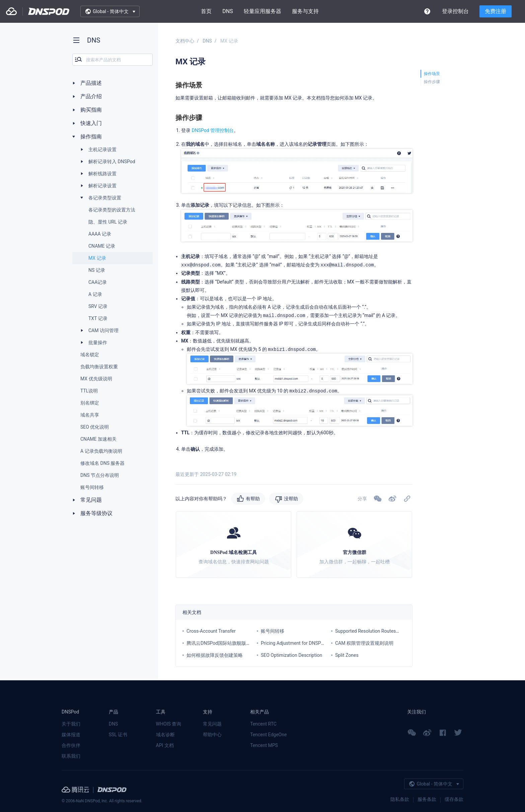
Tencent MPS (264, 745)
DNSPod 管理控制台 (213, 130)
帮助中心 (212, 735)
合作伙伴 (71, 745)
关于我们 (71, 724)
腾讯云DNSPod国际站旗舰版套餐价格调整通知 (235, 643)
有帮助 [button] (253, 499)
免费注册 (496, 11)
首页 (206, 11)
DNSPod (49, 11)
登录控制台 (455, 11)
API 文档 (165, 745)
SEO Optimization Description (291, 655)
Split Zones (347, 655)
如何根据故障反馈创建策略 (215, 655)
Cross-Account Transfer (211, 631)
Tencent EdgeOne (268, 735)
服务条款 (427, 799)
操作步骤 (432, 82)
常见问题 (212, 724)
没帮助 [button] (291, 499)
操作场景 (432, 74)
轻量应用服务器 (262, 11)
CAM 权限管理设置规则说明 (364, 643)
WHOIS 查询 (169, 724)
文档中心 (185, 41)
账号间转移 (273, 631)
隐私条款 (400, 799)
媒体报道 (71, 735)
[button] (392, 499)
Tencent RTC (263, 724)
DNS (228, 11)
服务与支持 (305, 11)
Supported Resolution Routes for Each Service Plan (388, 631)
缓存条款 (454, 799)
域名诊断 (165, 735)
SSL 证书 (118, 735)
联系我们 (71, 756)
